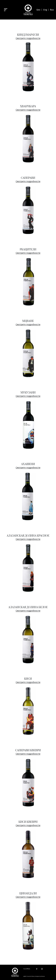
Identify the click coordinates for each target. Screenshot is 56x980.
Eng (45, 10)
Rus (52, 10)
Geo (38, 10)
